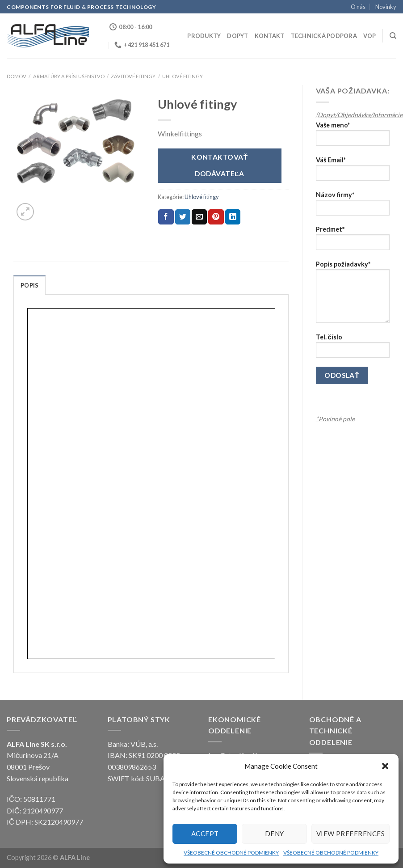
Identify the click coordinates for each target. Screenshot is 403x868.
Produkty (204, 36)
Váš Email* (353, 171)
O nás (358, 7)
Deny (275, 834)
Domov (17, 76)
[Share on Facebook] (166, 217)
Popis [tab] (29, 285)
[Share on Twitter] (183, 217)
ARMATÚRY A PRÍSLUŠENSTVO (69, 76)
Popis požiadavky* (353, 295)
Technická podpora (324, 36)
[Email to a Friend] (199, 217)
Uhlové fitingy (183, 76)
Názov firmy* (353, 206)
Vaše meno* (353, 137)
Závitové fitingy (133, 76)
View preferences (351, 834)
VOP (370, 36)
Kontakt (270, 36)
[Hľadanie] (393, 36)
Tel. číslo (353, 349)
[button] (385, 766)
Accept (205, 834)
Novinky (386, 7)
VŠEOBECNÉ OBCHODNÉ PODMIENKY (231, 853)
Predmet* (353, 241)
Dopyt (237, 36)
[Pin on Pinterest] (216, 217)
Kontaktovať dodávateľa (220, 165)
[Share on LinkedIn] (233, 217)
